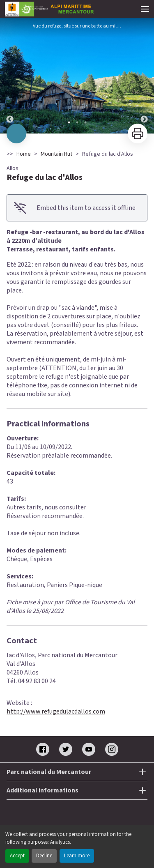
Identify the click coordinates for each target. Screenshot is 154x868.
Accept (17, 856)
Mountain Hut (56, 154)
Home (24, 154)
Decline (44, 856)
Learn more (77, 856)
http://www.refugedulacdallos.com (56, 711)
